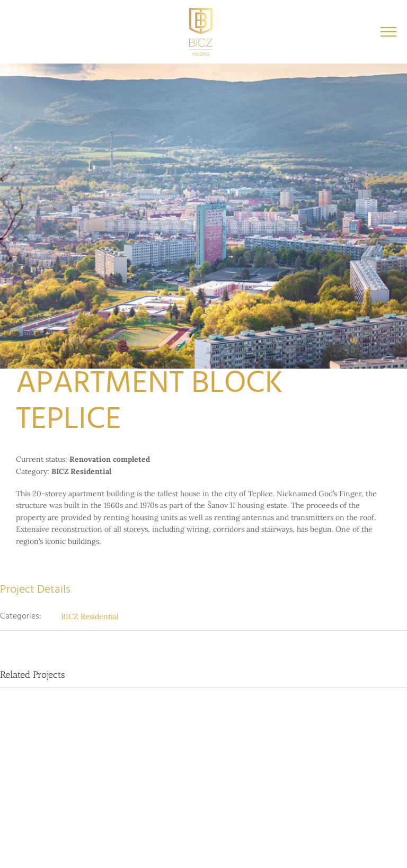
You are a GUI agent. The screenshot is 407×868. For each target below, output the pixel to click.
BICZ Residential (90, 616)
